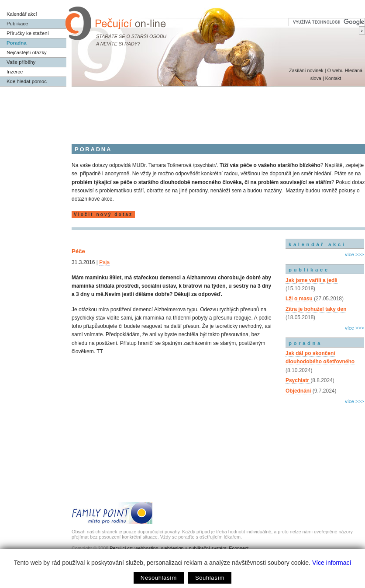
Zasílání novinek (306, 70)
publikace (309, 270)
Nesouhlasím (159, 578)
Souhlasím (210, 578)
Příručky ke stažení (28, 33)
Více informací (332, 563)
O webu (335, 70)
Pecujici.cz (121, 548)
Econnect (239, 548)
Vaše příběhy (21, 62)
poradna (305, 343)
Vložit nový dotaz (103, 214)
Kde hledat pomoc (27, 81)
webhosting (146, 548)
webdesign (172, 548)
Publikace (17, 24)
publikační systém (207, 548)
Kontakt (333, 78)
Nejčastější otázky (27, 52)
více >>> (355, 254)
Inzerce (15, 72)
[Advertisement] (182, 111)
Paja (104, 262)
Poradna (17, 43)
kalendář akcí (317, 244)
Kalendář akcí (22, 14)
